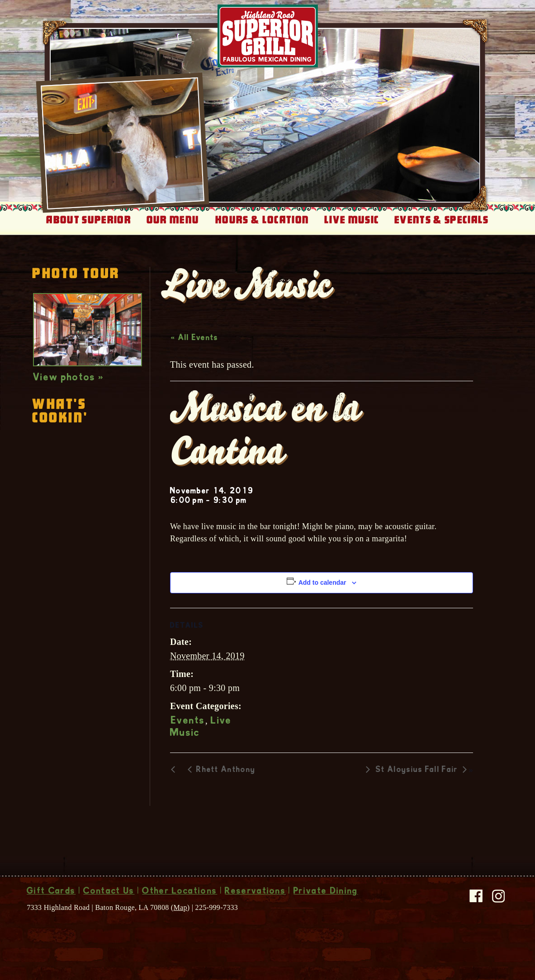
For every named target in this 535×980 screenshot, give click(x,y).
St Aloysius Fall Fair (417, 770)
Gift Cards (51, 892)
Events (188, 721)
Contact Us (109, 892)
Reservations (255, 892)
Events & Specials (441, 220)
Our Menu (173, 220)
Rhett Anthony (226, 770)
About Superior (88, 220)
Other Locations (180, 892)
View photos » (69, 378)
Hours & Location (262, 220)
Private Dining (326, 892)
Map (180, 907)
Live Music (352, 220)
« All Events (195, 338)
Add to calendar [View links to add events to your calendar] (322, 582)
